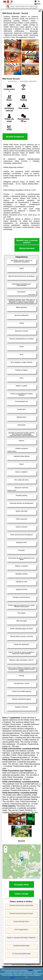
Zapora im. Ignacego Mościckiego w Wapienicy (21, 938)
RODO (13, 977)
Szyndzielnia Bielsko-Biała (21, 946)
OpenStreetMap (36, 878)
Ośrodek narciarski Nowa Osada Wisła (21, 905)
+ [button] (6, 848)
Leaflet (27, 878)
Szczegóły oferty (21, 885)
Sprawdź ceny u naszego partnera (27, 241)
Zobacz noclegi (22, 894)
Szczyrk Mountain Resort (21, 922)
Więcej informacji (27, 248)
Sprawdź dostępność (15, 137)
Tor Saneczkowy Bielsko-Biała (21, 954)
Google (30, 970)
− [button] (6, 851)
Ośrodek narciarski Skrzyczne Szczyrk (21, 913)
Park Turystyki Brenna (21, 930)
